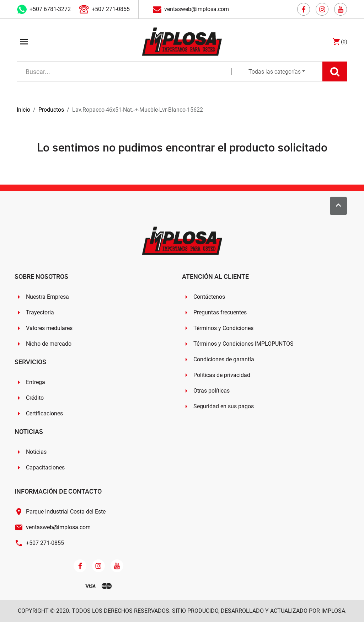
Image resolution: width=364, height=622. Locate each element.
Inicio (23, 110)
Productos (51, 110)
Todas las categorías (275, 72)
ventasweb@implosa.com (197, 9)
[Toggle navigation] (24, 43)
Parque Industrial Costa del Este (66, 512)
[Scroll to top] (338, 206)
